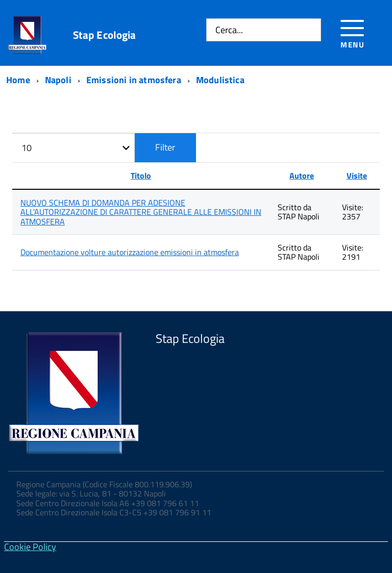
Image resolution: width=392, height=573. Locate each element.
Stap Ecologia (105, 35)
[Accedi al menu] (352, 32)
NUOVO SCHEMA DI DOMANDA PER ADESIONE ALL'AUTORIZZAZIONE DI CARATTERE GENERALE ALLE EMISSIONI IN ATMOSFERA (141, 212)
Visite (357, 176)
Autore (302, 176)
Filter (165, 147)
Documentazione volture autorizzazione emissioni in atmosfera (130, 252)
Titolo (141, 176)
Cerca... (229, 30)
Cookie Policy (30, 547)
